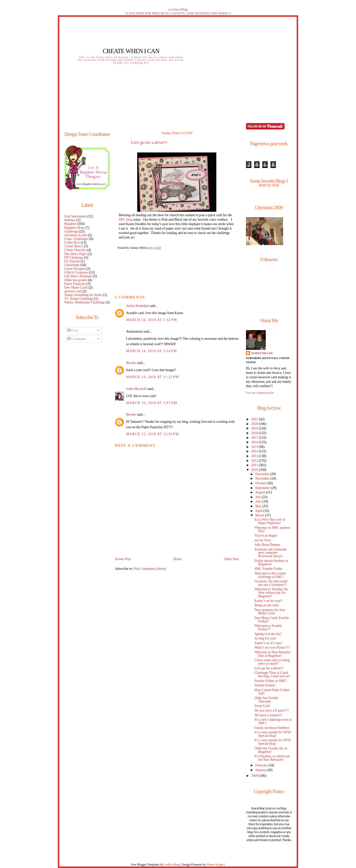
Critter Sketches (75, 250)
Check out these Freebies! (272, 728)
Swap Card (262, 706)
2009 (255, 776)
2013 (255, 456)
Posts (73, 330)
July (259, 497)
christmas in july (76, 235)
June (259, 501)
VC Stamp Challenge (79, 299)
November (263, 478)
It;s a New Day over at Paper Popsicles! (270, 521)
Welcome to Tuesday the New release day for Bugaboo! (271, 593)
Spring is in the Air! (268, 634)
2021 (255, 419)
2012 (255, 461)
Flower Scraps (215, 865)
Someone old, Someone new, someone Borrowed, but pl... (270, 553)
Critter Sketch (74, 246)
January (261, 770)
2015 (255, 447)
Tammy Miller (262, 353)
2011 (255, 465)
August (261, 492)
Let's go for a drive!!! (149, 143)
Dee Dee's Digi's (76, 254)
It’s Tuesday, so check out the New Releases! (272, 758)
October (261, 483)
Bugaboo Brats (74, 228)
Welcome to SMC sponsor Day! (272, 529)
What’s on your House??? (272, 647)
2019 (255, 428)
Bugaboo (70, 224)
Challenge (71, 231)
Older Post (231, 559)
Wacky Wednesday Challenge (84, 302)
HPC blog (125, 220)
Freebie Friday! (265, 685)
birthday (70, 220)
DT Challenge (74, 258)
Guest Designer (75, 269)
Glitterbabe (72, 265)
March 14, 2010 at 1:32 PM (151, 320)
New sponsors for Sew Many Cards (270, 612)
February (262, 765)
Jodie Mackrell (136, 389)
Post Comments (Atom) (150, 569)
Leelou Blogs (179, 9)
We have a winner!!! (268, 715)
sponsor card (73, 291)
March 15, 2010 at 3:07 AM (152, 403)
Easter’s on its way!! (268, 601)
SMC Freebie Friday (268, 569)
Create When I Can (131, 51)
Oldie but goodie (76, 280)
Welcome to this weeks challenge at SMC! (270, 575)
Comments (77, 339)
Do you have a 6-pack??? (272, 710)
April (259, 511)
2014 (255, 451)
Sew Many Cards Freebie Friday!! (272, 620)
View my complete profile (260, 393)
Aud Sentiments (75, 216)
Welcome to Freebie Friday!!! (268, 627)
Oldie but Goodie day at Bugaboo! (271, 750)
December (263, 474)
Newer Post (123, 559)
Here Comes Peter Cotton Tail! (272, 692)
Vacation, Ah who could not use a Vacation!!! (271, 583)
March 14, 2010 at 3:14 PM (151, 351)
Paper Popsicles (75, 284)
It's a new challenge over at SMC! (273, 721)
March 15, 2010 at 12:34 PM (153, 434)
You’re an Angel (266, 536)
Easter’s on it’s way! (268, 643)
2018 (255, 433)
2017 (255, 438)
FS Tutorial (72, 261)
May (259, 506)
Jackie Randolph (137, 306)
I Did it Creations (76, 272)
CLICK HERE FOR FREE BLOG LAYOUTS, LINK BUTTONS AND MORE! (177, 13)
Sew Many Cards (76, 287)
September (263, 488)
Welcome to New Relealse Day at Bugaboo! (272, 654)
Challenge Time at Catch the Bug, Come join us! (272, 674)
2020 (255, 424)
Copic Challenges (76, 239)
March (260, 515)
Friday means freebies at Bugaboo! (271, 562)
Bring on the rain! (267, 605)
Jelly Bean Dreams (267, 545)
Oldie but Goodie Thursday (266, 700)
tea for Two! (263, 540)
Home (178, 559)
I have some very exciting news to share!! (272, 662)
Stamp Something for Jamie (83, 295)
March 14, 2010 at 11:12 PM (152, 377)
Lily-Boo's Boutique (78, 276)
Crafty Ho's (72, 243)
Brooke (131, 363)
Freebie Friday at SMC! (271, 681)
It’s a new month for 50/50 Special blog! (272, 734)
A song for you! (265, 638)
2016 (255, 442)
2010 (255, 470)
